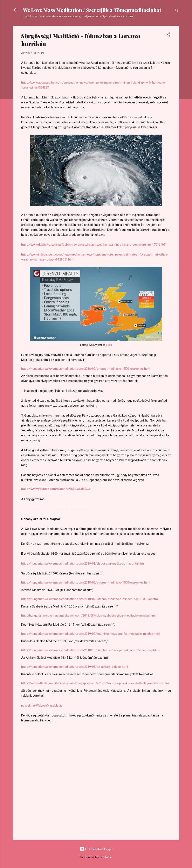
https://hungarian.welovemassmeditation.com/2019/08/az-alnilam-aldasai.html (75, 667)
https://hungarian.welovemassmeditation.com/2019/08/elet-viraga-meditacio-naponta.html (83, 564)
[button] (169, 35)
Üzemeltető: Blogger (96, 849)
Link (109, 345)
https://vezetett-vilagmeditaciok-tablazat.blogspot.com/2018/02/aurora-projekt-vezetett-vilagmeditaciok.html (95, 683)
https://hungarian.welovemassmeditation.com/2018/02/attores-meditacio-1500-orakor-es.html (86, 369)
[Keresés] (177, 11)
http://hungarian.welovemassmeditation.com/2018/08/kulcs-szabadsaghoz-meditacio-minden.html (88, 616)
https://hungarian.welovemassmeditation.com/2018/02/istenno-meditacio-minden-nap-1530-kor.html (90, 599)
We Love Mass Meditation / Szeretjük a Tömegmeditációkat (92, 10)
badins (109, 857)
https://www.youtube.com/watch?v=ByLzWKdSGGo (56, 489)
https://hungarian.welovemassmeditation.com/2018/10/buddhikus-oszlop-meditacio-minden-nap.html (90, 650)
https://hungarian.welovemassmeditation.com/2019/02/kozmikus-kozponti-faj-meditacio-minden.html (90, 634)
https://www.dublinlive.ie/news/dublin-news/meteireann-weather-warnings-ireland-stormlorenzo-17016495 (93, 245)
